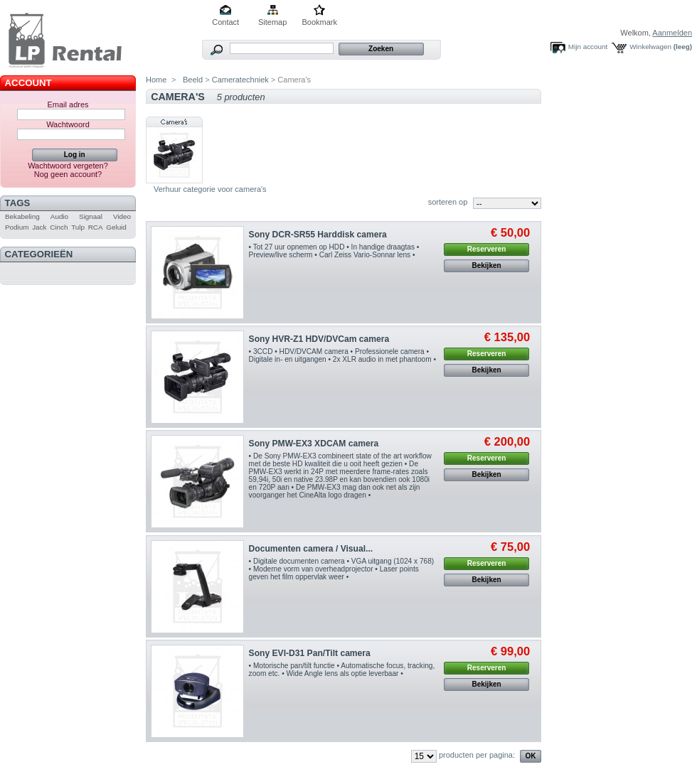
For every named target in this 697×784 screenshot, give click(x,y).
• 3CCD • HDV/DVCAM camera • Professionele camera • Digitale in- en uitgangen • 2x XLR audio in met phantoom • (342, 355)
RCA (96, 227)
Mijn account (588, 47)
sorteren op (448, 202)
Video (122, 216)
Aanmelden (672, 33)
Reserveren (486, 249)
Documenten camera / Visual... (311, 549)
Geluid (116, 227)
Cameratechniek (240, 80)
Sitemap (272, 22)
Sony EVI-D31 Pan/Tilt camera (310, 653)
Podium (17, 227)
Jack (39, 227)
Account (28, 83)
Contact (225, 22)
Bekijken (487, 265)
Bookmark (319, 22)
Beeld (192, 80)
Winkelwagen (650, 47)
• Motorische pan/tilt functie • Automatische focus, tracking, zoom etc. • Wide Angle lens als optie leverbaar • (342, 670)
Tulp (78, 227)
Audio (59, 216)
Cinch (59, 227)
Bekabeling (22, 216)
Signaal (91, 216)
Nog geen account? (68, 174)
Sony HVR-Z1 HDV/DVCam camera (319, 339)
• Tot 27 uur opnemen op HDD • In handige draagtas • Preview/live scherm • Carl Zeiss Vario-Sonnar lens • (334, 251)
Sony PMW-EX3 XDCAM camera (314, 444)
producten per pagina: (477, 755)
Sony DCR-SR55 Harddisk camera (318, 235)
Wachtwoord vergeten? (68, 166)
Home (156, 80)
